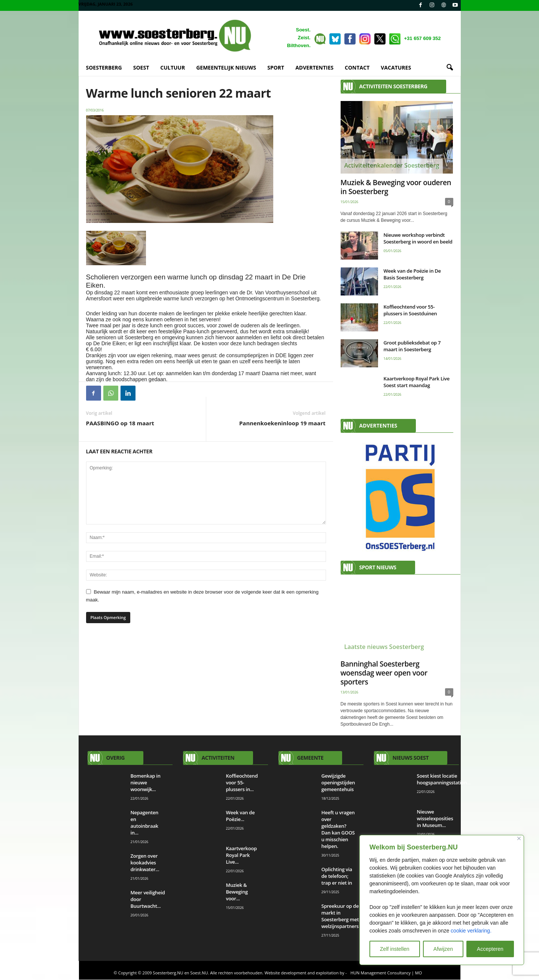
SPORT (276, 68)
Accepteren (490, 949)
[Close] (519, 838)
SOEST (141, 68)
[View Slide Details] (397, 497)
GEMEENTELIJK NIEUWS (226, 68)
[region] (442, 900)
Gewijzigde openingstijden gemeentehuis (339, 783)
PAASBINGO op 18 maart (120, 423)
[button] (450, 68)
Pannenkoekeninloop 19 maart (282, 423)
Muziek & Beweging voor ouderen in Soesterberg (396, 187)
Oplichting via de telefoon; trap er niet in (337, 876)
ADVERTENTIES (314, 68)
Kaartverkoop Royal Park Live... (241, 855)
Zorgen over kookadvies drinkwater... (145, 863)
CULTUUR (173, 68)
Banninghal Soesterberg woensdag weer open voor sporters (384, 673)
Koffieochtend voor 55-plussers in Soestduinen (410, 310)
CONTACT (357, 68)
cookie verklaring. (471, 931)
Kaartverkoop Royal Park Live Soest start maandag (417, 382)
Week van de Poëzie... (240, 816)
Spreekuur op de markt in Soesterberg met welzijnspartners (341, 916)
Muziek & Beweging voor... (237, 892)
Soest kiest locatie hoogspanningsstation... (444, 780)
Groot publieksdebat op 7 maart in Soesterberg (412, 346)
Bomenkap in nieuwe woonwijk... (146, 783)
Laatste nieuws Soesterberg (384, 647)
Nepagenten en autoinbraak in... (145, 823)
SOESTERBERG (104, 68)
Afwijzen (443, 949)
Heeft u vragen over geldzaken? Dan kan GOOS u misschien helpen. (338, 830)
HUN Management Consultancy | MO (386, 973)
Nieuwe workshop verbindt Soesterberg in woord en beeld (418, 239)
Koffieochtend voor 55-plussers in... (242, 783)
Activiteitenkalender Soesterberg (392, 166)
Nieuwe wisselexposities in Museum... (435, 819)
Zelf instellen (395, 949)
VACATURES (396, 68)
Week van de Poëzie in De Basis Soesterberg (412, 275)
